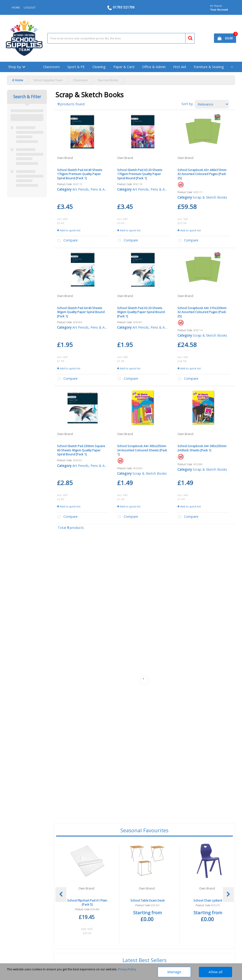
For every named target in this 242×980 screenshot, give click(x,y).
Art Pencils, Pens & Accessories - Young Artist (108, 189)
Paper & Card (124, 67)
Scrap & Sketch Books (210, 197)
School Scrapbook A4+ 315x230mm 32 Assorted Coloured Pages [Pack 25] (202, 312)
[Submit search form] (188, 37)
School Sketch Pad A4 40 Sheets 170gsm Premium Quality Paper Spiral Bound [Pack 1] (80, 174)
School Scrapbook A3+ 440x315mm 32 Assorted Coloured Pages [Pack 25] (202, 174)
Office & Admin (154, 67)
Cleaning (99, 67)
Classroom (51, 67)
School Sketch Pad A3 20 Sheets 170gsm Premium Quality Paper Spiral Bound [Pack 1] (140, 174)
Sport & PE (76, 67)
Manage (174, 972)
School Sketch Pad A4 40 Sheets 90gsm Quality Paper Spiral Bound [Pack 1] (81, 312)
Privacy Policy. (127, 969)
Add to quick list (69, 230)
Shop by (15, 67)
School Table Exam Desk (148, 900)
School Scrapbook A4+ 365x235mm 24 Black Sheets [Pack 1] (202, 448)
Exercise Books (108, 80)
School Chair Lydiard (208, 900)
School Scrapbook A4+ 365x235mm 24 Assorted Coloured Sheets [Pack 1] (142, 450)
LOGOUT (30, 7)
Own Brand (65, 158)
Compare (67, 241)
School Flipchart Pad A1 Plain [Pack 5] (87, 902)
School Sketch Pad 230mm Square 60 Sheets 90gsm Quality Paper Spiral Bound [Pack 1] (81, 450)
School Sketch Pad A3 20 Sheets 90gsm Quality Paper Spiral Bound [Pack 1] (141, 312)
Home (18, 80)
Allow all (215, 972)
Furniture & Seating (209, 67)
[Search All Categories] (121, 38)
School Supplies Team (48, 80)
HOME (16, 7)
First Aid (180, 67)
